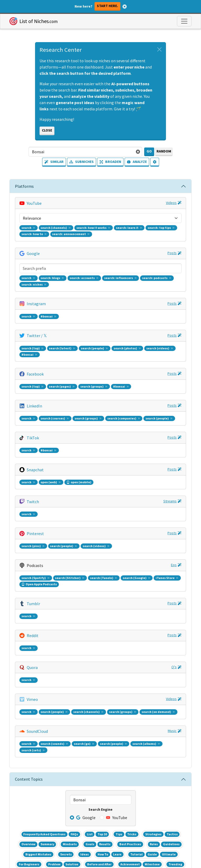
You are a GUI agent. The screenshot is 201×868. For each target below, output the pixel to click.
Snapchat (35, 327)
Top (129, 736)
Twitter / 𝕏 (37, 256)
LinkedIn (34, 292)
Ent (88, 736)
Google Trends (31, 736)
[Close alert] (159, 49)
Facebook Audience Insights (43, 749)
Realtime (67, 736)
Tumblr (33, 399)
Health (97, 736)
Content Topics (29, 497)
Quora (32, 434)
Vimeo (32, 452)
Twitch (33, 345)
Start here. (107, 6)
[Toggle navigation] (184, 21)
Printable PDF (135, 694)
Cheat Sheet (105, 694)
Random (164, 151)
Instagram (36, 239)
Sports (119, 736)
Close (47, 130)
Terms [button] (90, 829)
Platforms (24, 186)
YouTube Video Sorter (37, 730)
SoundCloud (37, 470)
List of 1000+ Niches (36, 724)
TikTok (33, 310)
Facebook (35, 274)
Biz (80, 736)
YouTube (34, 203)
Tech (108, 736)
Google (33, 221)
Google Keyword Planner (40, 743)
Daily (51, 736)
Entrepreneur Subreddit (39, 755)
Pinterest (35, 363)
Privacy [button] (111, 829)
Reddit (33, 416)
